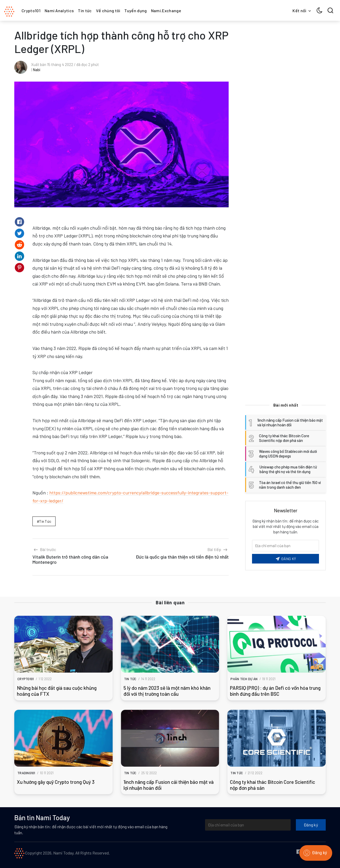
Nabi (36, 70)
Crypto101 (31, 11)
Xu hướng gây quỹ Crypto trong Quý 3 (56, 782)
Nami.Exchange (166, 11)
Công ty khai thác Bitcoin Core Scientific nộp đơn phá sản (273, 785)
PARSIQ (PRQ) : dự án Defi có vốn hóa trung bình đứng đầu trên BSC (275, 691)
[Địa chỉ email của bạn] (248, 825)
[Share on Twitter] (19, 233)
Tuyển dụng (135, 11)
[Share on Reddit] (19, 245)
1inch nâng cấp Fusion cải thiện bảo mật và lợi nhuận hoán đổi (169, 785)
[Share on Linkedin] (19, 256)
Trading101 (26, 773)
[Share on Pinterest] (19, 268)
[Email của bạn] (285, 546)
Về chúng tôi (108, 11)
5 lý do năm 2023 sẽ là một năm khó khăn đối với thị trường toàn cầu (167, 691)
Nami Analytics (59, 11)
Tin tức (85, 11)
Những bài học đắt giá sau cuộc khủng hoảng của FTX (57, 691)
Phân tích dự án (244, 679)
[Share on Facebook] (19, 222)
